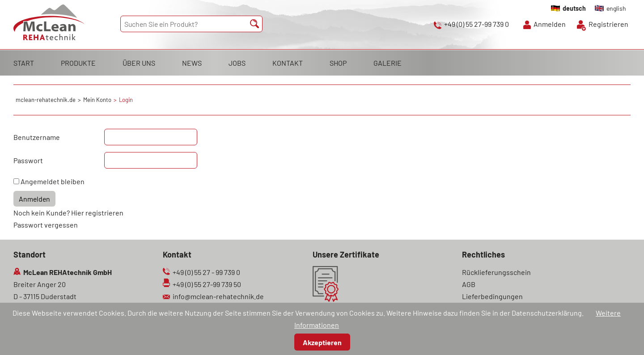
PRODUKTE (78, 63)
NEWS (192, 63)
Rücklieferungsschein (496, 272)
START (24, 63)
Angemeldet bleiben (53, 181)
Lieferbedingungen (492, 296)
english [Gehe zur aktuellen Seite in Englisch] (616, 8)
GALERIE (388, 63)
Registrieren (608, 24)
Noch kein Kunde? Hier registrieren (68, 213)
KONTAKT (288, 63)
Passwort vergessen (46, 225)
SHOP (338, 63)
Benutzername (37, 137)
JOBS (237, 63)
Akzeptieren (322, 342)
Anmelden (550, 24)
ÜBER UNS (139, 63)
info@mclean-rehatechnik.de (218, 296)
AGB (469, 284)
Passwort (28, 160)
